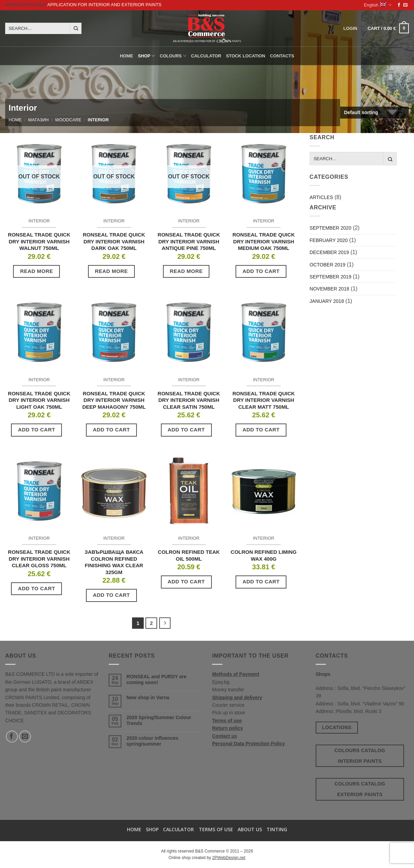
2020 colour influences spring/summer (152, 741)
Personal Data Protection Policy (249, 744)
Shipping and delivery (237, 697)
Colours (173, 56)
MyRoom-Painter (26, 5)
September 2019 (330, 277)
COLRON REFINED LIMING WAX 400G (264, 555)
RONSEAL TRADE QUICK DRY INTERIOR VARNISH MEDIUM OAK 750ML (264, 241)
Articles (321, 197)
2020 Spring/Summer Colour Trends (159, 720)
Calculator (206, 56)
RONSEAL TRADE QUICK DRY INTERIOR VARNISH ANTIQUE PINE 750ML (189, 241)
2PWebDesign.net (229, 858)
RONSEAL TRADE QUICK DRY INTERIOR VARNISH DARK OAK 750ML (114, 241)
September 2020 (330, 228)
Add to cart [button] (261, 271)
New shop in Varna (148, 697)
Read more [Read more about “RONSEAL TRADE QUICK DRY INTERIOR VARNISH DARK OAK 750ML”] (111, 271)
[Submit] (76, 29)
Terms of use (227, 721)
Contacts (282, 56)
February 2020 (329, 240)
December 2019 (329, 252)
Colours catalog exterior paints (360, 789)
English (378, 5)
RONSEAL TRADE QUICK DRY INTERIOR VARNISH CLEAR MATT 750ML (264, 400)
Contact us (225, 736)
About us (250, 829)
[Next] (165, 623)
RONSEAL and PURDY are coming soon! (157, 679)
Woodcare (68, 120)
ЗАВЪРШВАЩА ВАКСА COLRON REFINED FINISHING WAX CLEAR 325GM (114, 562)
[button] (388, 29)
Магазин (39, 120)
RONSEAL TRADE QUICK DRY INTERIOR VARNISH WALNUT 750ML (39, 241)
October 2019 (327, 265)
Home (127, 56)
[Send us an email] (405, 5)
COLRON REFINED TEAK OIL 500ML (189, 555)
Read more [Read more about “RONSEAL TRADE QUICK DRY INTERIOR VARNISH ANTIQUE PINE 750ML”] (186, 271)
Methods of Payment (236, 674)
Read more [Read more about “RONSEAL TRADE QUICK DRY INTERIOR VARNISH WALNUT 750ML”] (36, 271)
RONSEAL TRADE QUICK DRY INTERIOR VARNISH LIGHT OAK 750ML (39, 400)
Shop (146, 56)
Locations (337, 727)
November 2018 (329, 289)
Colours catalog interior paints (360, 756)
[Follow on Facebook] (399, 5)
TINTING (277, 829)
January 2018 (327, 301)
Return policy (227, 728)
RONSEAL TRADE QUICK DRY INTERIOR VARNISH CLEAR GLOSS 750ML (39, 559)
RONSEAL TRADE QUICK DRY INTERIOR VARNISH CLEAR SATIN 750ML (189, 400)
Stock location (246, 56)
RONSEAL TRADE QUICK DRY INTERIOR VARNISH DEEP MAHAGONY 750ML (114, 400)
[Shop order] (374, 113)
